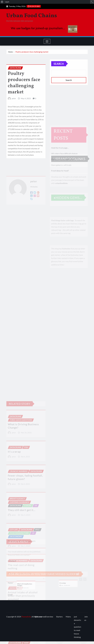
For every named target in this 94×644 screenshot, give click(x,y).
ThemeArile (26, 617)
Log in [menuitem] (7, 2)
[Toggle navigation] (47, 41)
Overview (49, 617)
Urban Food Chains (32, 16)
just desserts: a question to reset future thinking (78, 627)
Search (59, 68)
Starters (59, 617)
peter (14, 113)
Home (10, 52)
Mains (68, 617)
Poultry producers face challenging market (32, 52)
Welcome (38, 617)
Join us (86, 618)
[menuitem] (2, 2)
